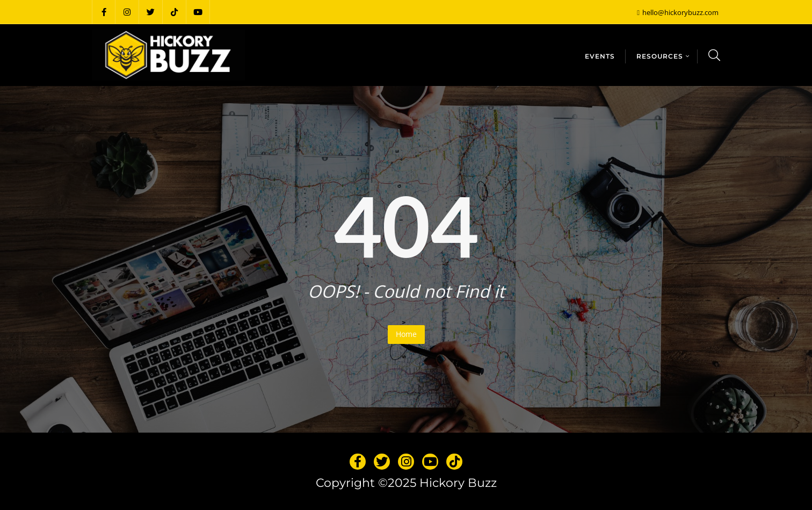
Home (406, 334)
